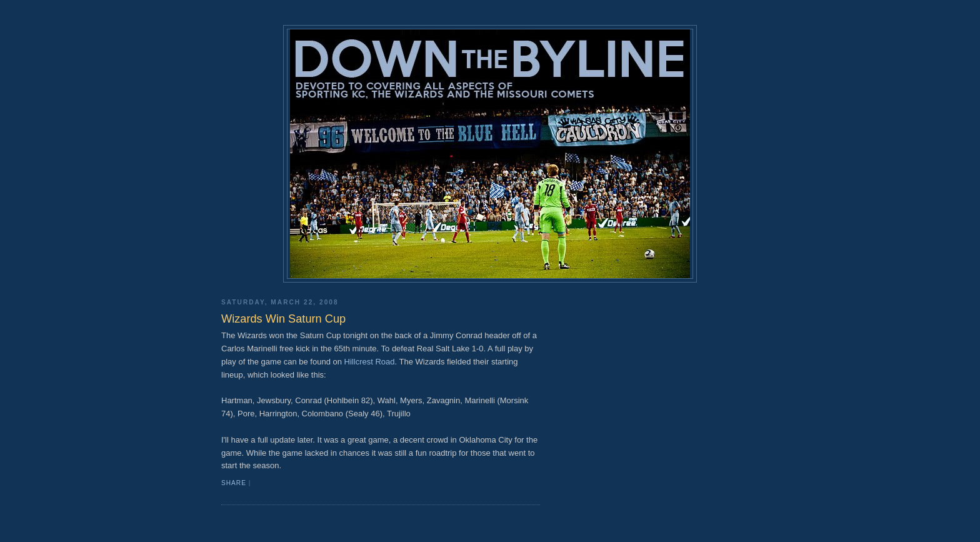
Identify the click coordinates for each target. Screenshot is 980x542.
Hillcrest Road (370, 362)
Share (234, 483)
